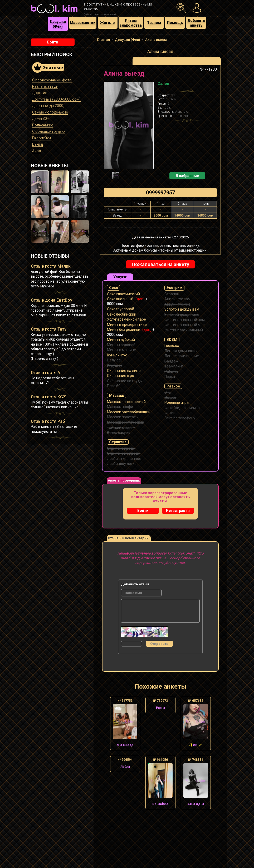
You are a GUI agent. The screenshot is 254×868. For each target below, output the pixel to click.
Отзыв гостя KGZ (48, 397)
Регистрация (178, 511)
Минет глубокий (121, 340)
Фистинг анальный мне (185, 325)
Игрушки (114, 365)
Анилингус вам (177, 299)
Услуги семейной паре (126, 319)
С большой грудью (48, 131)
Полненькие (43, 125)
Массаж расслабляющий (129, 412)
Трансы (154, 23)
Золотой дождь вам (182, 309)
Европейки (41, 138)
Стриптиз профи (121, 448)
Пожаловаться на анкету (160, 264)
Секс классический (123, 294)
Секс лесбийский (122, 314)
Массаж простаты (123, 417)
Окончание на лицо (124, 371)
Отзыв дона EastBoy (52, 300)
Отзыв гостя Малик (51, 266)
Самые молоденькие (50, 112)
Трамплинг (174, 366)
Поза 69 (114, 386)
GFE (168, 392)
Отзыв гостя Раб (48, 421)
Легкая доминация (181, 351)
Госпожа (172, 346)
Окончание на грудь (124, 381)
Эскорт (170, 398)
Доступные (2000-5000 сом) (56, 99)
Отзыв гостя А (45, 373)
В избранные (187, 176)
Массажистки (83, 23)
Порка (170, 377)
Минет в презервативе (127, 325)
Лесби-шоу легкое (123, 464)
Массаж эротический (126, 422)
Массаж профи (120, 407)
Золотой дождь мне (182, 315)
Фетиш (170, 413)
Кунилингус (117, 355)
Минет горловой (121, 345)
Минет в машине (121, 350)
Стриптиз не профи (124, 453)
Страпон (172, 294)
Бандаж (171, 361)
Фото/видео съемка (182, 408)
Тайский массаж (121, 428)
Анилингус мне (177, 304)
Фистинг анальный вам (185, 320)
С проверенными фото (52, 80)
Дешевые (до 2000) (48, 106)
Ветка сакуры (119, 433)
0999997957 (160, 193)
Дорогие (40, 93)
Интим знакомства (131, 23)
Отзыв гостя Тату (49, 329)
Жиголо (108, 23)
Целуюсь (115, 360)
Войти (53, 42)
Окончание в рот (121, 376)
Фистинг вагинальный (184, 330)
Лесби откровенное (124, 459)
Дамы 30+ (41, 119)
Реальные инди (45, 86)
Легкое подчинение (182, 356)
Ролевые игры (177, 403)
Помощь (175, 23)
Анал (36, 151)
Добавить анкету (196, 23)
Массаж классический (126, 402)
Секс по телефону (180, 418)
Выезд (37, 144)
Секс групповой (121, 309)
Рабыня (171, 371)
